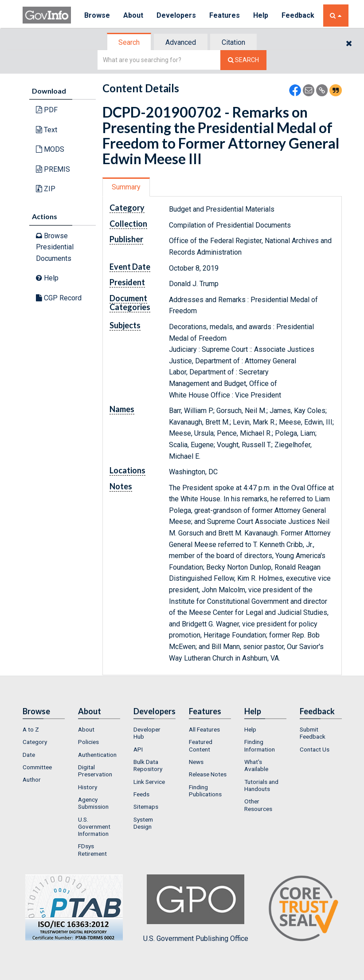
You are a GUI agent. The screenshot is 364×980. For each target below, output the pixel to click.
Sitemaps (146, 807)
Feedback (298, 15)
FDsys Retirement (92, 850)
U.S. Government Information (94, 827)
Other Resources (258, 805)
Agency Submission (93, 803)
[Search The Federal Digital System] (243, 60)
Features (225, 15)
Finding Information (260, 745)
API (138, 749)
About (133, 15)
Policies (88, 742)
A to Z (31, 729)
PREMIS (53, 169)
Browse (97, 15)
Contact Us (315, 749)
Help (261, 15)
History (88, 787)
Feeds (141, 794)
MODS (50, 149)
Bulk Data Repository (148, 765)
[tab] (129, 42)
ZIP (46, 189)
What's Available (256, 765)
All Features (204, 729)
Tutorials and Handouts (261, 785)
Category (35, 742)
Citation (233, 42)
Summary (126, 187)
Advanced (181, 42)
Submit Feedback (313, 733)
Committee (37, 767)
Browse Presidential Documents (55, 247)
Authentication (97, 755)
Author (32, 779)
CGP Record (59, 298)
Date (29, 755)
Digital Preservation (95, 771)
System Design (143, 823)
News (196, 762)
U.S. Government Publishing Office (196, 909)
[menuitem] (44, 729)
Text (47, 130)
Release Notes (208, 774)
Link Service (149, 782)
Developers (176, 15)
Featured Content (201, 745)
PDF (47, 110)
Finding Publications (205, 791)
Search (129, 42)
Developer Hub (147, 733)
